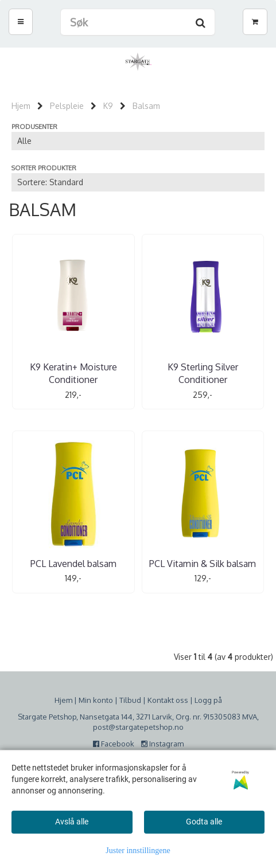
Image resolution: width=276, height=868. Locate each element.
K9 (108, 106)
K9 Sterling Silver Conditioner (203, 373)
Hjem (21, 106)
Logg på (208, 700)
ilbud (132, 700)
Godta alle (204, 822)
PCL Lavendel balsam (73, 564)
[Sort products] (138, 182)
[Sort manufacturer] (138, 141)
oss (181, 700)
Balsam (146, 106)
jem (66, 700)
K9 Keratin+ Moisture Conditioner (73, 373)
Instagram (162, 744)
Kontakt (161, 700)
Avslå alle (72, 822)
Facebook (116, 744)
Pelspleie (67, 106)
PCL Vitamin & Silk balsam (203, 564)
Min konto (96, 700)
